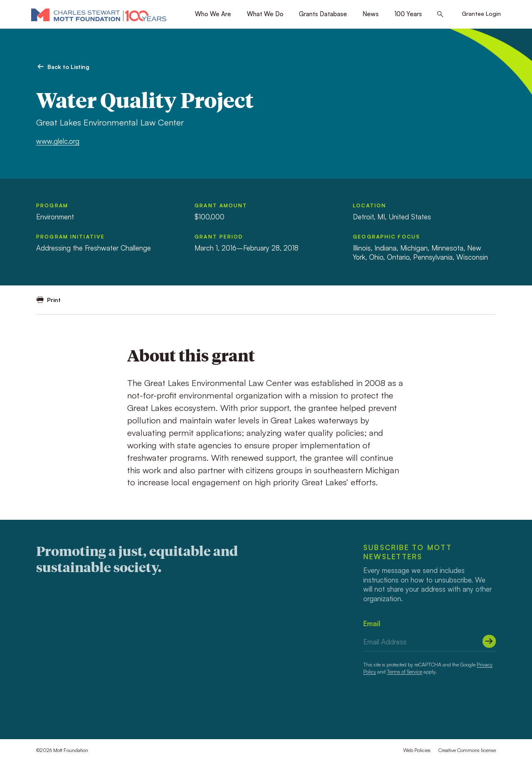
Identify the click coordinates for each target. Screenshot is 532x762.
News (371, 14)
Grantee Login (481, 14)
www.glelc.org (58, 141)
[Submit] (489, 642)
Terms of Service (405, 672)
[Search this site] (440, 15)
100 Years (408, 14)
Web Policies (417, 750)
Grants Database (323, 14)
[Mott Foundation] (99, 15)
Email (372, 623)
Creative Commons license (467, 750)
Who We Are (213, 14)
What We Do (265, 14)
